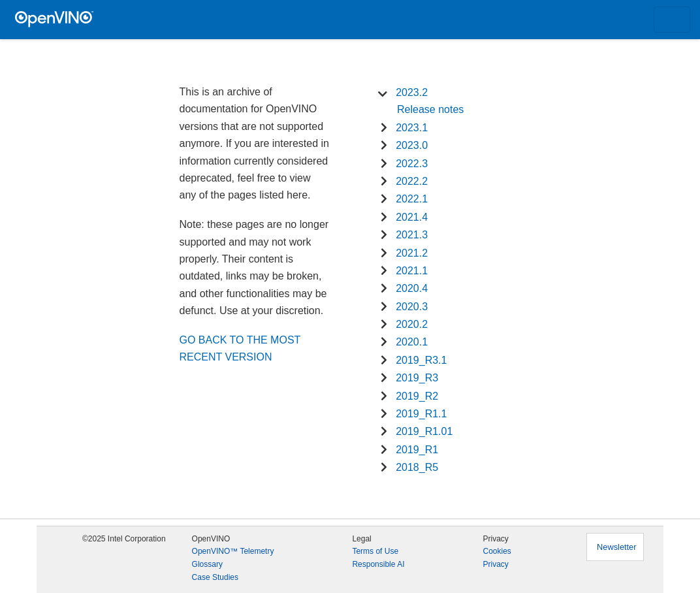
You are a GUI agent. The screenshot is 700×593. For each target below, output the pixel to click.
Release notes (430, 109)
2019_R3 (417, 378)
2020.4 (412, 288)
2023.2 (412, 92)
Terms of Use (375, 551)
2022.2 (412, 181)
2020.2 (412, 324)
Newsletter (616, 547)
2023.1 (412, 128)
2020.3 (412, 307)
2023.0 (412, 145)
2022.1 (412, 199)
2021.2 (412, 253)
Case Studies (215, 577)
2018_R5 (417, 467)
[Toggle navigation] (672, 20)
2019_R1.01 (424, 431)
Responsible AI (378, 564)
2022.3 (412, 164)
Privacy (495, 564)
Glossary (207, 564)
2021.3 (412, 235)
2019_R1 (417, 450)
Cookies (497, 551)
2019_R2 (417, 396)
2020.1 (412, 342)
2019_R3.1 (421, 360)
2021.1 (412, 271)
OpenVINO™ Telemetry (233, 551)
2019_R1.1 (421, 414)
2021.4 (412, 217)
